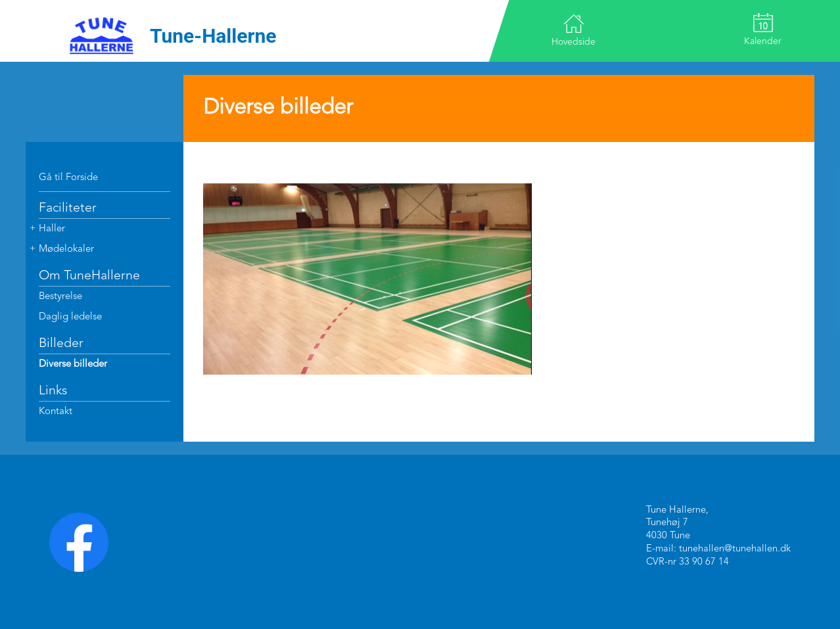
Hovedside (573, 30)
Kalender (763, 30)
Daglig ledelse (70, 317)
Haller (52, 229)
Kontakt (56, 412)
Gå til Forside (68, 178)
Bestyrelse (60, 297)
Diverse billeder (73, 364)
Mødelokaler (66, 249)
